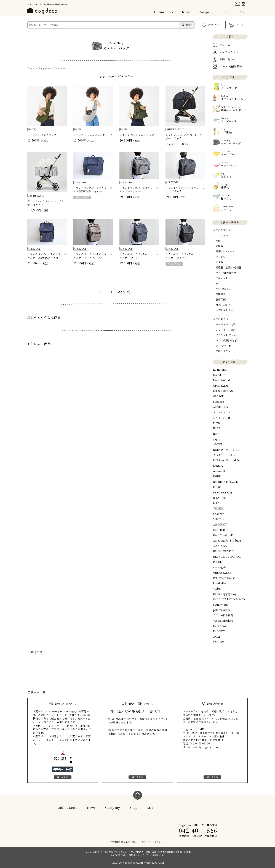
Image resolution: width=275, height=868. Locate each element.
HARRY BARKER (223, 535)
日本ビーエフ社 (222, 418)
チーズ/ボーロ (223, 346)
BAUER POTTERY (224, 551)
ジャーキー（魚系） (227, 330)
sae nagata (220, 567)
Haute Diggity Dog (225, 594)
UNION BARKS (222, 572)
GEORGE (218, 396)
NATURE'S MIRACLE (225, 482)
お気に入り (215, 25)
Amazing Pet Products (227, 540)
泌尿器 (219, 246)
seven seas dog (223, 492)
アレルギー (222, 235)
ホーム (31, 68)
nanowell (219, 471)
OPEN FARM (221, 386)
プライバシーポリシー (152, 842)
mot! (216, 434)
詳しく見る (63, 777)
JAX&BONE (220, 546)
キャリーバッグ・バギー (51, 68)
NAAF (217, 428)
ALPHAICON (221, 407)
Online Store (164, 12)
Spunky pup (221, 605)
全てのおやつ (221, 319)
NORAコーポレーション (227, 450)
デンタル (221, 257)
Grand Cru (220, 375)
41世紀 (217, 589)
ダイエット (222, 278)
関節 (218, 241)
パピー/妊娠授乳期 (226, 273)
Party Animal (221, 380)
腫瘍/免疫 (221, 299)
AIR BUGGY (220, 524)
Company (206, 12)
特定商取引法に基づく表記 (123, 842)
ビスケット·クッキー (227, 335)
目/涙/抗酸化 (223, 305)
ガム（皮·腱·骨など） (228, 340)
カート (240, 25)
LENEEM (218, 466)
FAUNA (217, 476)
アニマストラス (222, 412)
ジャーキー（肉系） (227, 324)
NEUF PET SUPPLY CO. (227, 556)
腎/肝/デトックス (225, 251)
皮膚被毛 (221, 294)
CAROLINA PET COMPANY (229, 599)
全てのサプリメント (224, 230)
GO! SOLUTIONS (223, 391)
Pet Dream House (224, 578)
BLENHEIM (220, 498)
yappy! (217, 439)
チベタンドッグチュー (225, 455)
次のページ (124, 292)
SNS (241, 12)
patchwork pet (222, 610)
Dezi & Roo (220, 626)
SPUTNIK (219, 519)
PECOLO (218, 562)
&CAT (217, 637)
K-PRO (217, 487)
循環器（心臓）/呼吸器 (229, 267)
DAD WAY (219, 631)
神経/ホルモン (224, 289)
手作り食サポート (226, 310)
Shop (226, 12)
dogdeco (219, 402)
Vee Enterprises (223, 621)
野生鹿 (217, 423)
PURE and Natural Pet (227, 460)
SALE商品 (219, 642)
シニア (219, 283)
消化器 (219, 262)
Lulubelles (220, 583)
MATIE (217, 503)
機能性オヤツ (223, 351)
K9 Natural (220, 370)
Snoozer (218, 514)
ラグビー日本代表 (223, 615)
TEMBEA (218, 508)
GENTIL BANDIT (223, 530)
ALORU (217, 444)
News (186, 12)
